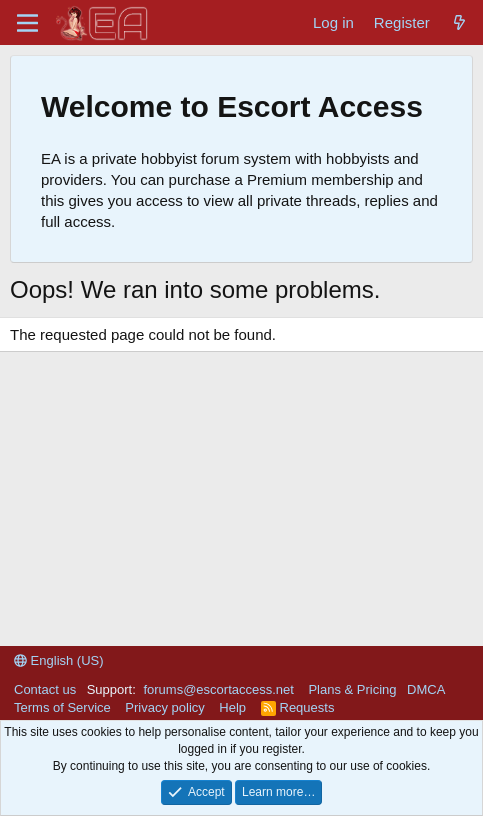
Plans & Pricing (352, 689)
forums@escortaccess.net (218, 689)
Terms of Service (62, 707)
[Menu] (27, 23)
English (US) (59, 660)
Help (232, 707)
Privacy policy (164, 707)
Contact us (45, 689)
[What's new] (459, 22)
